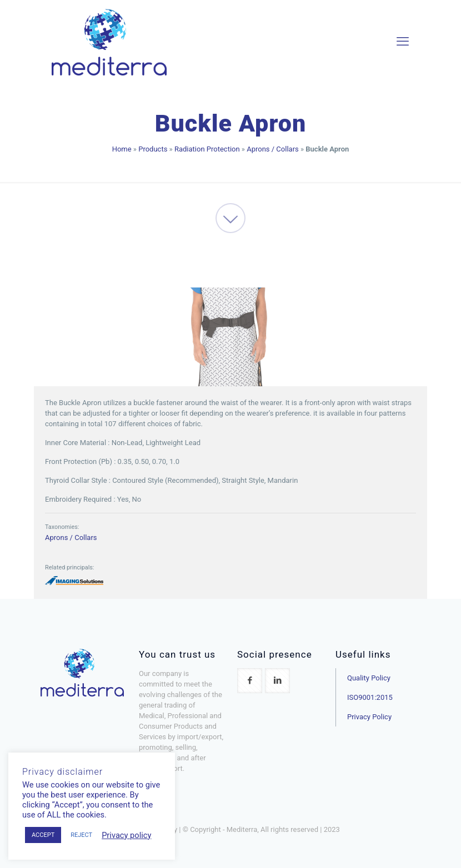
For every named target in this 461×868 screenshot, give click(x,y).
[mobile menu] (403, 42)
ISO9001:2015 (370, 697)
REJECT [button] (81, 835)
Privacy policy (126, 835)
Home (122, 149)
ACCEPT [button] (43, 835)
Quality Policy (369, 678)
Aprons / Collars (273, 149)
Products (153, 149)
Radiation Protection (207, 149)
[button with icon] (250, 681)
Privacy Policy (369, 717)
